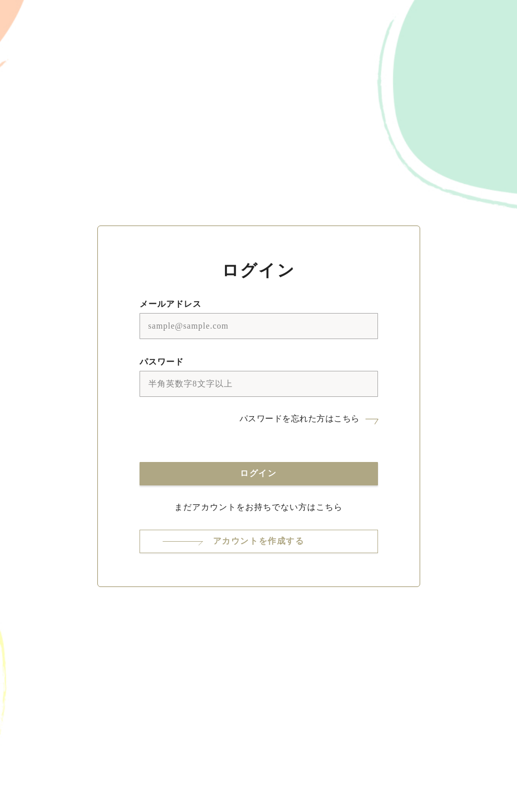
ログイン (258, 473)
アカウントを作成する (259, 541)
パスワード (162, 362)
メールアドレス (171, 304)
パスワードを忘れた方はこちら (300, 419)
